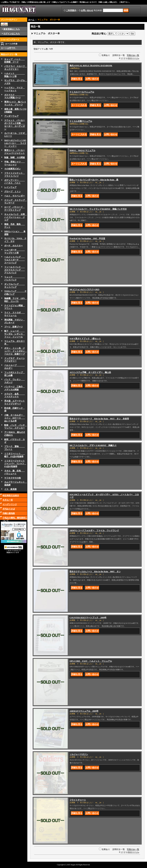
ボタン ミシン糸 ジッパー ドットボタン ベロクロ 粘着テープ (16, 351)
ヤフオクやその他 (12, 478)
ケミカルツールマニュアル (82, 92)
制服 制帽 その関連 (15, 157)
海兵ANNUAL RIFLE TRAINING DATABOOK (91, 66)
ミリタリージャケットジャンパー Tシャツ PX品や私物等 (15, 464)
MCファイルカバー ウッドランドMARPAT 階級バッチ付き (98, 209)
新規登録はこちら (12, 29)
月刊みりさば (9, 509)
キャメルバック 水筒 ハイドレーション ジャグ (16, 217)
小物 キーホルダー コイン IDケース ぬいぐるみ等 (15, 418)
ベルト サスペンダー (15, 196)
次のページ (133, 58)
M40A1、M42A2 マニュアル (82, 150)
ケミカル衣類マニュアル (81, 121)
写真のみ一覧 (133, 55)
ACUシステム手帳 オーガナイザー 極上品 (90, 372)
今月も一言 (8, 500)
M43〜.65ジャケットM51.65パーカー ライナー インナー (15, 143)
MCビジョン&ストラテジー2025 (84, 289)
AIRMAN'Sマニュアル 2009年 (84, 711)
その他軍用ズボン (12, 169)
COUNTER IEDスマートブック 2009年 (88, 618)
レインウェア (10, 187)
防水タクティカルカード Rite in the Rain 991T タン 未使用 (99, 419)
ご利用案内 (71, 10)
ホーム (31, 20)
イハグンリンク (10, 504)
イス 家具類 (10, 489)
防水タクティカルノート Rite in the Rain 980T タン (95, 572)
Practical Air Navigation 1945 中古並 (87, 238)
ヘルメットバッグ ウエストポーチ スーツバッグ (15, 260)
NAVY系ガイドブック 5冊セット (85, 339)
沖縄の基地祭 (9, 513)
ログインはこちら (12, 34)
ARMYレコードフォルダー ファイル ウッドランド (94, 530)
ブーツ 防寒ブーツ (14, 327)
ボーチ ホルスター (14, 246)
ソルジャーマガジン (79, 754)
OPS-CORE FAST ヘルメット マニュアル (91, 661)
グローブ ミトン (12, 192)
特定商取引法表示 (11, 496)
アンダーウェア (11, 116)
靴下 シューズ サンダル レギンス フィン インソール (15, 334)
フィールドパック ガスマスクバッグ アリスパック (15, 270)
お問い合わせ (87, 10)
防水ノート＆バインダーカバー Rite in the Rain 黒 (94, 180)
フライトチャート (78, 800)
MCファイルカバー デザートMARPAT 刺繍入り (93, 445)
